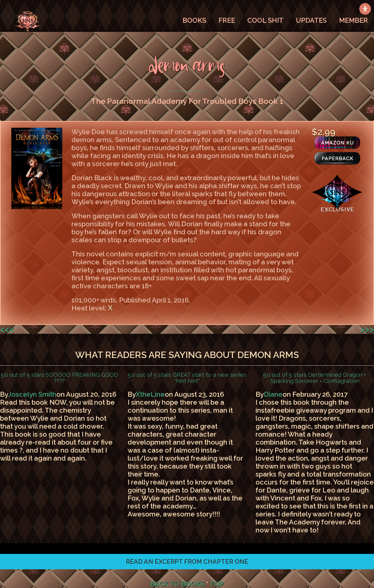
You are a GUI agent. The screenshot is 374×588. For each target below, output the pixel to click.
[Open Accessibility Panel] (365, 9)
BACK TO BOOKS (177, 584)
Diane (273, 394)
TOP (217, 584)
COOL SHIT (265, 20)
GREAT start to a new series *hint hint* (209, 378)
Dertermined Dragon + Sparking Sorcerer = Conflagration (318, 378)
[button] (187, 562)
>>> (367, 329)
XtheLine (150, 394)
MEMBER (353, 20)
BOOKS (194, 20)
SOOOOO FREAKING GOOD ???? (81, 378)
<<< (7, 329)
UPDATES (311, 20)
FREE (227, 20)
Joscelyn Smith (32, 394)
